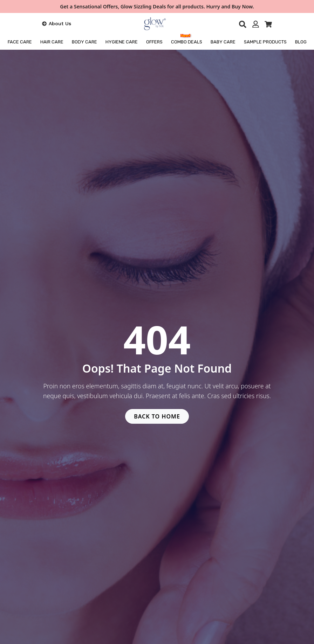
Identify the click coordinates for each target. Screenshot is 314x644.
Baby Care (223, 42)
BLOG (301, 42)
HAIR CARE (52, 42)
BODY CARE (84, 42)
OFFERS (154, 42)
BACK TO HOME (157, 416)
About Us (60, 23)
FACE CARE (20, 42)
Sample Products (265, 42)
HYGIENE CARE (122, 42)
